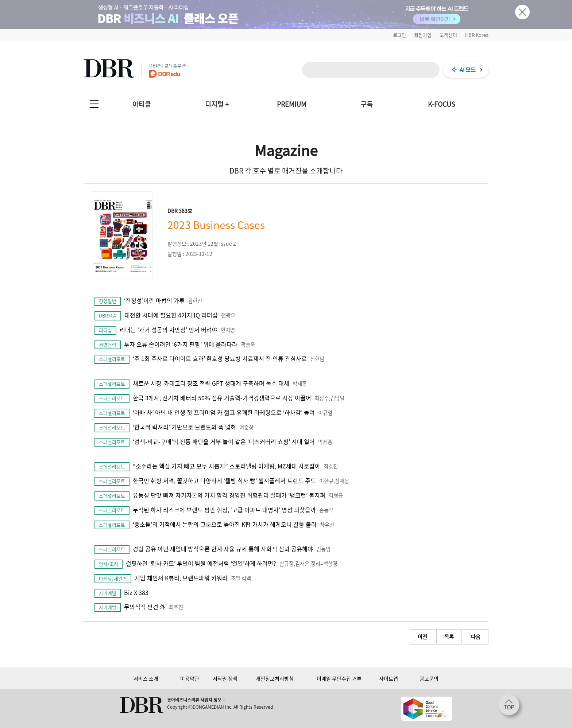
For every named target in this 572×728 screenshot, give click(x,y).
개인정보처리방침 (275, 678)
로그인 (399, 35)
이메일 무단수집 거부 (339, 678)
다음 (476, 636)
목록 (449, 636)
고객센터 (448, 35)
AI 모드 (468, 70)
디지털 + (217, 104)
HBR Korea (477, 35)
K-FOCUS (442, 104)
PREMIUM (292, 104)
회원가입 (423, 35)
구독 (367, 104)
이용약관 (190, 678)
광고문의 (429, 678)
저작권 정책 (225, 678)
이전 (422, 636)
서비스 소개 (146, 678)
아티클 (142, 104)
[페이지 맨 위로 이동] (511, 707)
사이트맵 (389, 678)
